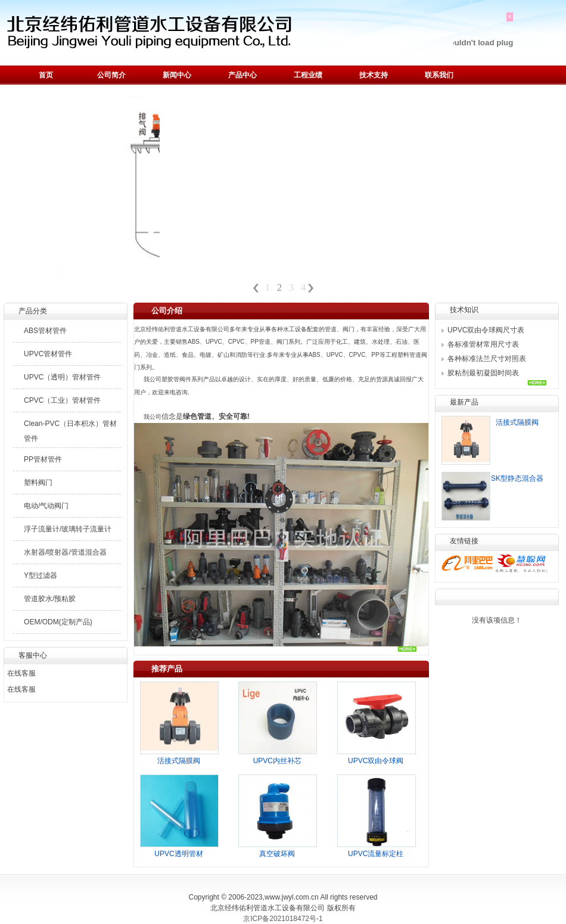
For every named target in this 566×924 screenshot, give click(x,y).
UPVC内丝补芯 (277, 761)
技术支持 (374, 75)
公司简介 (111, 75)
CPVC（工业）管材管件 (62, 400)
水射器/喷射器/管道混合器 (65, 552)
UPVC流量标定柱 (376, 854)
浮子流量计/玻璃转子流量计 (68, 529)
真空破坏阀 (277, 854)
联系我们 (439, 75)
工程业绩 (308, 75)
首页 (46, 75)
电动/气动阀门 (46, 506)
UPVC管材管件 (48, 354)
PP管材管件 (43, 459)
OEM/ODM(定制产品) (58, 622)
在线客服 (21, 673)
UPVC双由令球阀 (376, 761)
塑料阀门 (38, 483)
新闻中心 (177, 75)
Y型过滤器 (41, 575)
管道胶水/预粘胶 (50, 599)
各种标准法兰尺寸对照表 (487, 359)
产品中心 (242, 75)
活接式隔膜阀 (179, 761)
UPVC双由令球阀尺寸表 (486, 330)
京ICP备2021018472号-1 (283, 919)
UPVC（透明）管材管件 (62, 377)
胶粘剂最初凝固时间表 (483, 373)
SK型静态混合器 (517, 478)
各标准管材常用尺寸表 (483, 344)
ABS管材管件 (45, 331)
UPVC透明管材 (178, 854)
